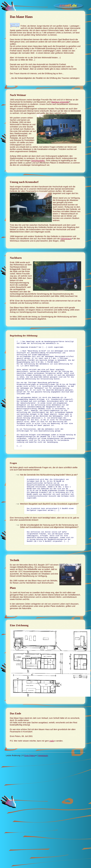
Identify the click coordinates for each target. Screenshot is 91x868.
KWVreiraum (66, 239)
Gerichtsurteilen (38, 161)
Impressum (43, 775)
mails (52, 761)
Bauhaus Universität (60, 102)
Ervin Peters (30, 775)
